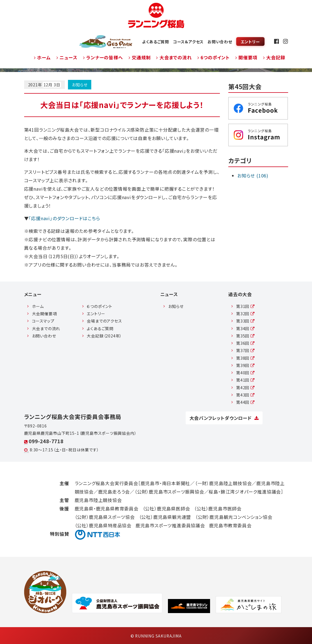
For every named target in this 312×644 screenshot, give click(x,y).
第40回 (245, 373)
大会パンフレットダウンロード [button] (224, 418)
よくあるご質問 (156, 42)
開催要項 (246, 57)
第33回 (245, 321)
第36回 (245, 343)
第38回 (245, 358)
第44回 (245, 402)
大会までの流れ (174, 57)
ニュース (67, 57)
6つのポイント (214, 57)
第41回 (245, 380)
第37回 (245, 350)
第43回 (245, 395)
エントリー (250, 42)
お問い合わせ (220, 42)
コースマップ (43, 321)
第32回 (245, 314)
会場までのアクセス (104, 321)
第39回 (245, 365)
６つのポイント (100, 306)
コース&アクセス (188, 42)
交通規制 (140, 57)
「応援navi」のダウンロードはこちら (64, 218)
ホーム (42, 57)
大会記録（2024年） (104, 336)
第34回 (245, 328)
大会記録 (274, 57)
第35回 (245, 336)
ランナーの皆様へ (103, 57)
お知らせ (80, 85)
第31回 (245, 306)
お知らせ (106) (253, 175)
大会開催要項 (45, 314)
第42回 (245, 388)
